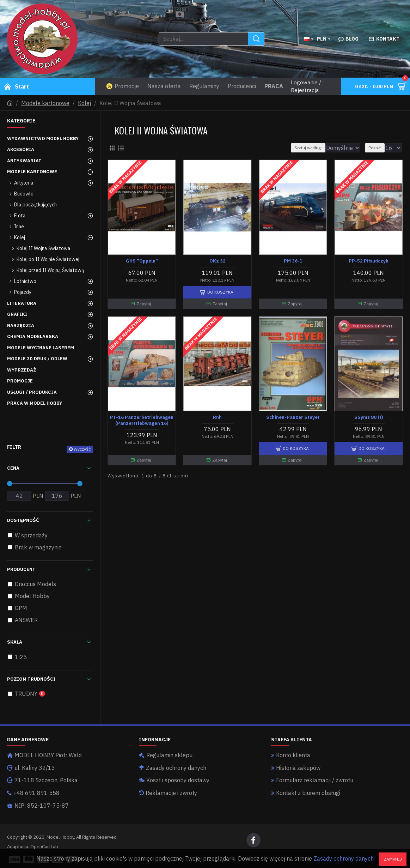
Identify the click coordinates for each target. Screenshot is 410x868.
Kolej (84, 103)
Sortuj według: (296, 148)
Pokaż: (378, 148)
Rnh (217, 417)
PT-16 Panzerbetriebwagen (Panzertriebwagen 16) (142, 420)
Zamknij (393, 859)
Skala (15, 642)
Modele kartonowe (45, 103)
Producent (21, 569)
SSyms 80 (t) (369, 417)
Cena (13, 468)
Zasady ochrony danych (344, 858)
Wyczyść (82, 449)
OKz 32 (218, 261)
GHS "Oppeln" (142, 261)
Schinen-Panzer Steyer (293, 417)
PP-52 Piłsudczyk (369, 261)
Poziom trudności (31, 679)
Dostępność (23, 520)
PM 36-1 (293, 261)
